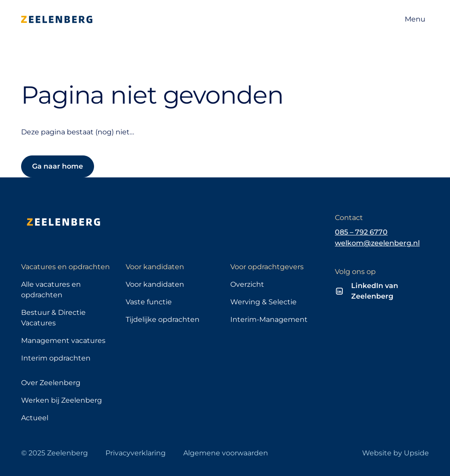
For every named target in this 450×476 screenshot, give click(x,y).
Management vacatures (63, 341)
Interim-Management (269, 319)
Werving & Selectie (263, 302)
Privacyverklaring (136, 453)
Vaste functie (149, 302)
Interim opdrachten (56, 358)
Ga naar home (58, 166)
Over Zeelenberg (51, 383)
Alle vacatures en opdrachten (51, 290)
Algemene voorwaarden (226, 453)
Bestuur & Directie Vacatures (53, 318)
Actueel (35, 418)
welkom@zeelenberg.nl (377, 243)
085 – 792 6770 (361, 232)
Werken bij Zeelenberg (62, 400)
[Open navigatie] (415, 19)
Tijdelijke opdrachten (163, 319)
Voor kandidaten (155, 284)
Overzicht (247, 284)
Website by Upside (396, 453)
